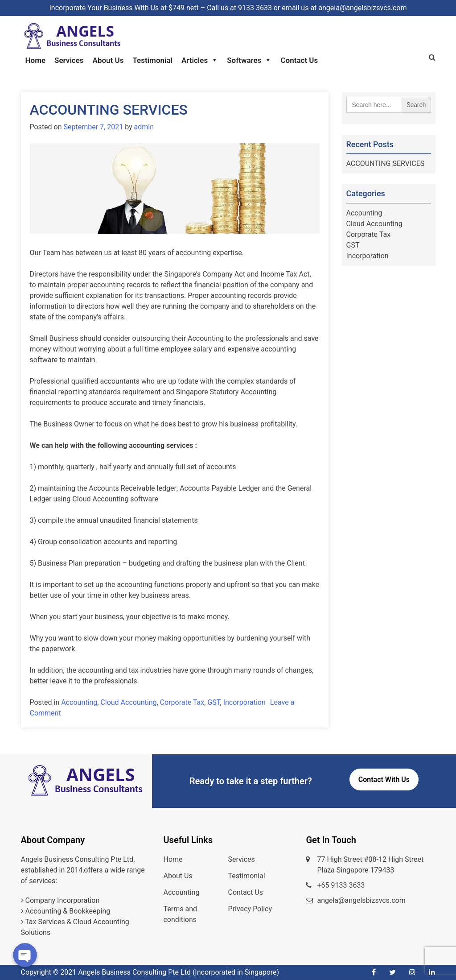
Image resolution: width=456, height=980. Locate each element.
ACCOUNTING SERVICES (109, 110)
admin (144, 127)
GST (214, 702)
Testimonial (152, 60)
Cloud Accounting (128, 702)
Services (69, 60)
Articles (200, 60)
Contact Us (299, 60)
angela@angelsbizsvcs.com (361, 900)
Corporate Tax (182, 702)
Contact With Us (384, 779)
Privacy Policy (250, 909)
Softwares (249, 60)
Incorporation (244, 702)
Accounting (79, 702)
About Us (108, 60)
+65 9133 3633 (341, 885)
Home (36, 60)
